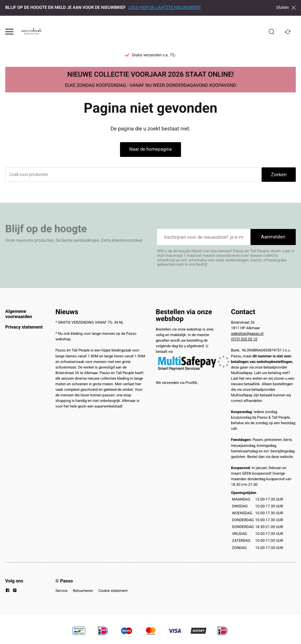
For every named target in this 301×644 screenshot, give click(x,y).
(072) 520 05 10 (244, 339)
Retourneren (83, 591)
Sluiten (286, 8)
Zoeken (279, 175)
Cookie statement (113, 591)
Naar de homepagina (150, 149)
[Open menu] (9, 32)
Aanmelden (273, 237)
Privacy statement (24, 327)
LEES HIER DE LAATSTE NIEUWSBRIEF (165, 8)
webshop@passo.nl (247, 333)
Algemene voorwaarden (19, 314)
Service (61, 591)
